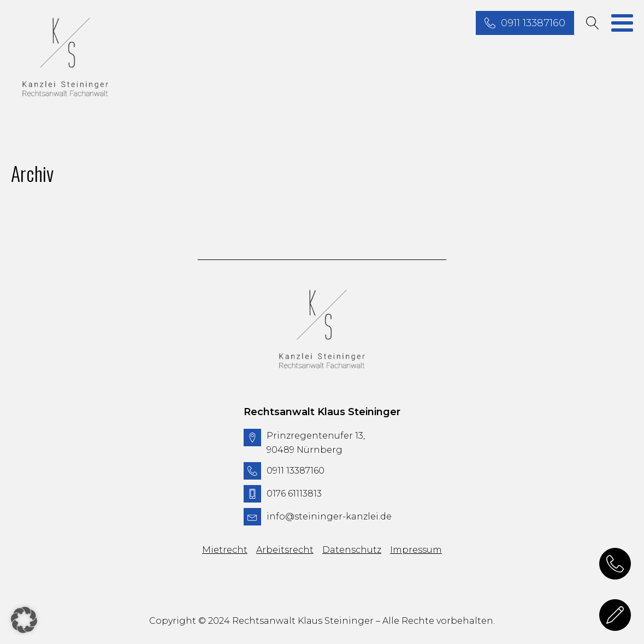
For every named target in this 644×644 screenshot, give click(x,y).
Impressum (416, 550)
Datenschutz (352, 550)
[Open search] (593, 23)
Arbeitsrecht (285, 550)
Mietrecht (225, 550)
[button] (24, 620)
